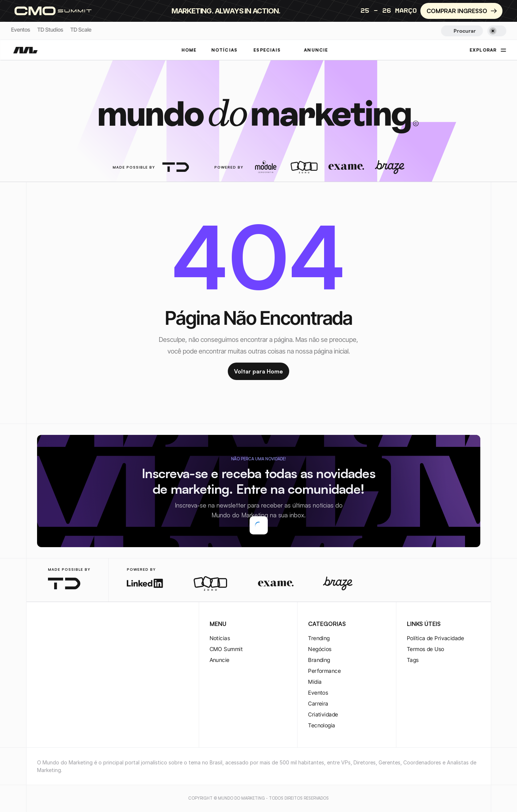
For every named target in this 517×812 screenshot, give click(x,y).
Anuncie (220, 660)
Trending (319, 638)
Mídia (315, 682)
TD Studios (50, 30)
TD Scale (81, 30)
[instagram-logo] (41, 625)
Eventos (20, 30)
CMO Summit (226, 649)
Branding (319, 660)
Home (189, 50)
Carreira (318, 704)
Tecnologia (322, 725)
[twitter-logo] (53, 625)
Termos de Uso (426, 649)
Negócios (320, 649)
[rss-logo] (88, 625)
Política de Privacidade (435, 638)
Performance (324, 671)
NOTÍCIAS (224, 50)
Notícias (220, 638)
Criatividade (323, 714)
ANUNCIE (316, 50)
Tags (413, 660)
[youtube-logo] (76, 625)
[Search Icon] (462, 31)
